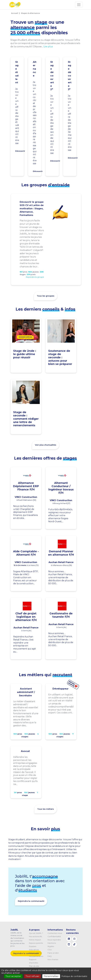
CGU (50, 950)
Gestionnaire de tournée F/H (61, 615)
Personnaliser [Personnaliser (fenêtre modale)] (51, 976)
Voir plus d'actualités (46, 445)
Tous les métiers (46, 809)
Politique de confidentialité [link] (74, 976)
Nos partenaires (36, 956)
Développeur (60, 689)
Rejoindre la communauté (31, 901)
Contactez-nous (55, 933)
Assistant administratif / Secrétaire (26, 692)
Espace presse (36, 953)
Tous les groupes (46, 296)
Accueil (15, 13)
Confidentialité (54, 936)
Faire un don (53, 953)
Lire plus (48, 47)
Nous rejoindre (54, 940)
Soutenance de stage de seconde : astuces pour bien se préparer (60, 357)
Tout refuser (32, 976)
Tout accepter (13, 976)
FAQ (50, 956)
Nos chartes (53, 959)
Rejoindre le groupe (35, 277)
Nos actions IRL (36, 936)
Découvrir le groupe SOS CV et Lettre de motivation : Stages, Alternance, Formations (32, 209)
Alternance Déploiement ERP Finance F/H (26, 486)
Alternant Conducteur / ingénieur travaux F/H (61, 488)
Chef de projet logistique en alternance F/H (26, 617)
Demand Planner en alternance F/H (61, 553)
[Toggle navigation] (79, 5)
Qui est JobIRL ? (36, 933)
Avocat (25, 751)
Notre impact (35, 940)
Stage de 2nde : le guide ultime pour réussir (25, 354)
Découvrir (20, 151)
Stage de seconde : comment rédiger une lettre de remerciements (26, 419)
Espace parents (36, 943)
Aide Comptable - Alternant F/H (26, 553)
